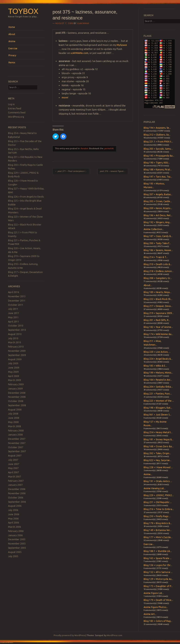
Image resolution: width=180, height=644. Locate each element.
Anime (12, 41)
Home (12, 27)
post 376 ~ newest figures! (114, 171)
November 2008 (17, 397)
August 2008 (15, 410)
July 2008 (13, 414)
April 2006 (14, 523)
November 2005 (17, 544)
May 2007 (13, 468)
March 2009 (15, 380)
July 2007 (13, 460)
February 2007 (16, 481)
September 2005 (17, 548)
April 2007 (14, 472)
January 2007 (15, 485)
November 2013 (17, 296)
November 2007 (17, 443)
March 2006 (15, 527)
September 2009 (17, 355)
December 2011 (17, 301)
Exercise (13, 48)
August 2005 (15, 552)
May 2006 (13, 519)
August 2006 (15, 506)
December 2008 (17, 393)
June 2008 (14, 418)
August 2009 (15, 359)
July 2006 (13, 510)
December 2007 (17, 439)
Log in (11, 104)
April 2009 (14, 376)
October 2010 (16, 326)
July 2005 (13, 556)
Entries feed (15, 108)
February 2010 (16, 347)
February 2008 (16, 431)
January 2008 (15, 435)
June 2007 (14, 464)
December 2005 (17, 539)
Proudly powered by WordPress (69, 635)
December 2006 (17, 489)
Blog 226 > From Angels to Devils (26, 197)
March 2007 (15, 477)
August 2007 (15, 456)
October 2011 (16, 305)
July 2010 (13, 338)
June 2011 (14, 313)
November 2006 (17, 493)
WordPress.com (115, 635)
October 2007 (16, 447)
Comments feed (17, 113)
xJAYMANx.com (79, 53)
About (12, 34)
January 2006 (15, 535)
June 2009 (14, 368)
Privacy (12, 55)
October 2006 (16, 498)
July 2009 (13, 363)
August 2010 (15, 334)
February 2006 (16, 531)
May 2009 (13, 372)
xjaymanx (83, 23)
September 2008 (17, 405)
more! (65, 97)
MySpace (122, 45)
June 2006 (14, 514)
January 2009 (15, 389)
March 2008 (15, 426)
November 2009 (17, 351)
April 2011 (14, 322)
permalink (109, 148)
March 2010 (15, 342)
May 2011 (13, 317)
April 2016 (14, 292)
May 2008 (13, 422)
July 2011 (13, 309)
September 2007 (17, 451)
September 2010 (17, 330)
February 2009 (16, 384)
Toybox (23, 11)
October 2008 (16, 401)
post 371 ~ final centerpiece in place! (72, 171)
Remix (12, 62)
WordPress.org (16, 117)
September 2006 (17, 502)
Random (84, 148)
